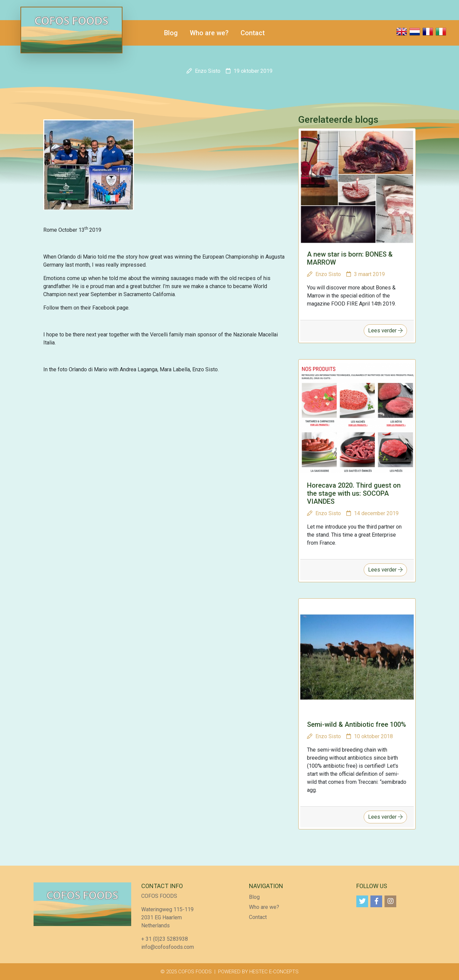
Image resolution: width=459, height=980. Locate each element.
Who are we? (209, 33)
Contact (253, 33)
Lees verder (385, 331)
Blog (171, 33)
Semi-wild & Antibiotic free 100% (356, 724)
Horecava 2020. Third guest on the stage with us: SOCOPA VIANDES (354, 493)
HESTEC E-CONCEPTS (274, 972)
